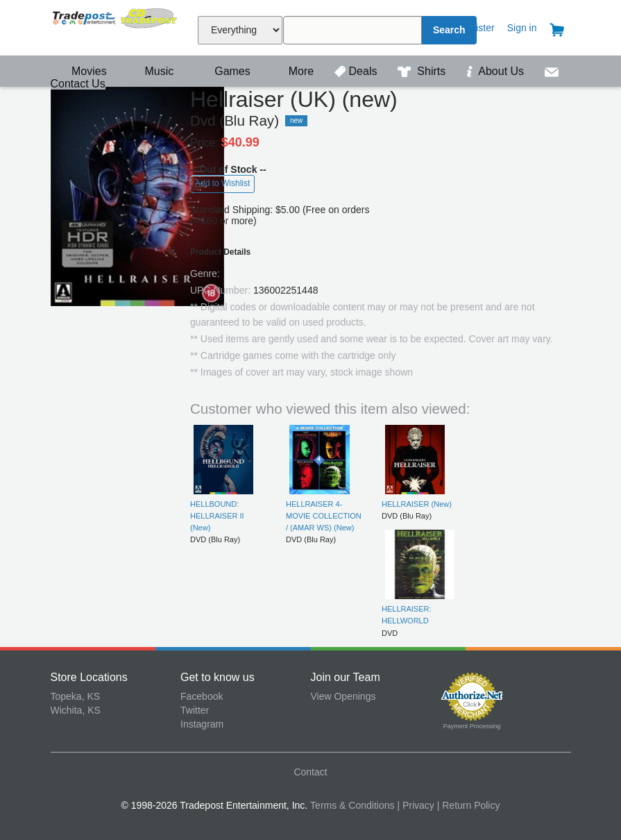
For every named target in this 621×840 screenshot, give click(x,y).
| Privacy (415, 805)
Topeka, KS (76, 696)
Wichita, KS (76, 710)
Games (224, 71)
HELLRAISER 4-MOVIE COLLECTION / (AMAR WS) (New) (324, 516)
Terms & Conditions (352, 805)
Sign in (522, 28)
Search (449, 30)
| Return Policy (469, 805)
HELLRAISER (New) (417, 504)
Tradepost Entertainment (116, 26)
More (294, 71)
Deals (357, 71)
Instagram (202, 724)
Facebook (202, 696)
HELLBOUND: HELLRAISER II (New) (217, 516)
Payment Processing (472, 726)
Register (477, 28)
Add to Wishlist (222, 183)
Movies (80, 71)
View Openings (343, 696)
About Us (497, 71)
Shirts (423, 71)
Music (152, 71)
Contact (310, 772)
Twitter (195, 710)
